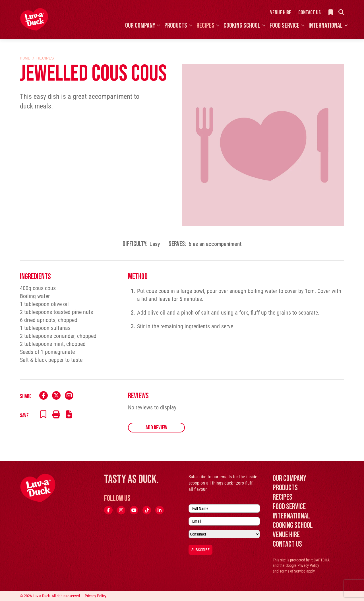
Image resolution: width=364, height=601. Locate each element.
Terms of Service (292, 571)
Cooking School (242, 25)
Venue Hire (281, 13)
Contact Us (310, 13)
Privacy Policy (308, 565)
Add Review (156, 428)
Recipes (205, 25)
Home (25, 58)
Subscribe (200, 550)
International (326, 25)
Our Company (140, 25)
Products (176, 25)
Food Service (285, 25)
